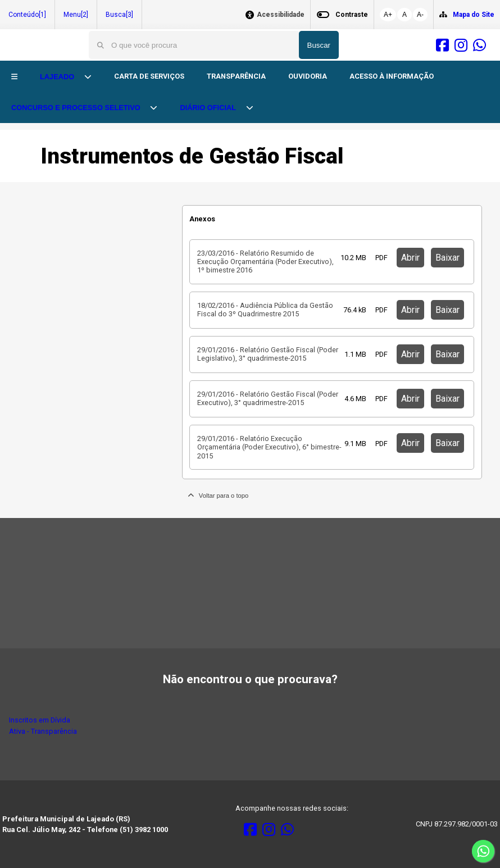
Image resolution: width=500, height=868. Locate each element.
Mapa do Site (474, 15)
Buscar (319, 45)
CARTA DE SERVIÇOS (149, 76)
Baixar (447, 258)
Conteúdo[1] (27, 15)
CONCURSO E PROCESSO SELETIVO (77, 108)
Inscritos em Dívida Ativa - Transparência (43, 725)
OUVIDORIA (308, 76)
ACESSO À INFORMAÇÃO (392, 76)
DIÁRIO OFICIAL (209, 108)
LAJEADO (58, 77)
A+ (388, 15)
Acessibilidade (281, 15)
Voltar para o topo (218, 496)
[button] (14, 77)
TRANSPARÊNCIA (236, 76)
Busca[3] (119, 15)
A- (420, 15)
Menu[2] (76, 15)
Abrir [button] (410, 258)
